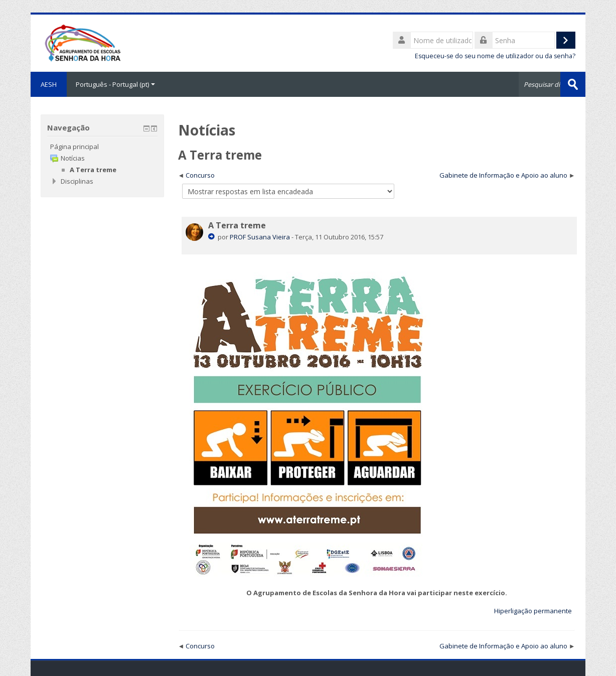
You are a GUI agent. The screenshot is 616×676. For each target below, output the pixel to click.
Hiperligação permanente (533, 611)
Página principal (74, 147)
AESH (49, 84)
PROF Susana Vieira (260, 237)
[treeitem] (102, 147)
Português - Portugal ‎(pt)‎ (115, 84)
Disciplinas (77, 181)
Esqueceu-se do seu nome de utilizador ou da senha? (495, 56)
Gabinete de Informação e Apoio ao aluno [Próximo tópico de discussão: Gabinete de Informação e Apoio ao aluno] (503, 175)
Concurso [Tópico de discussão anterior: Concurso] (200, 175)
